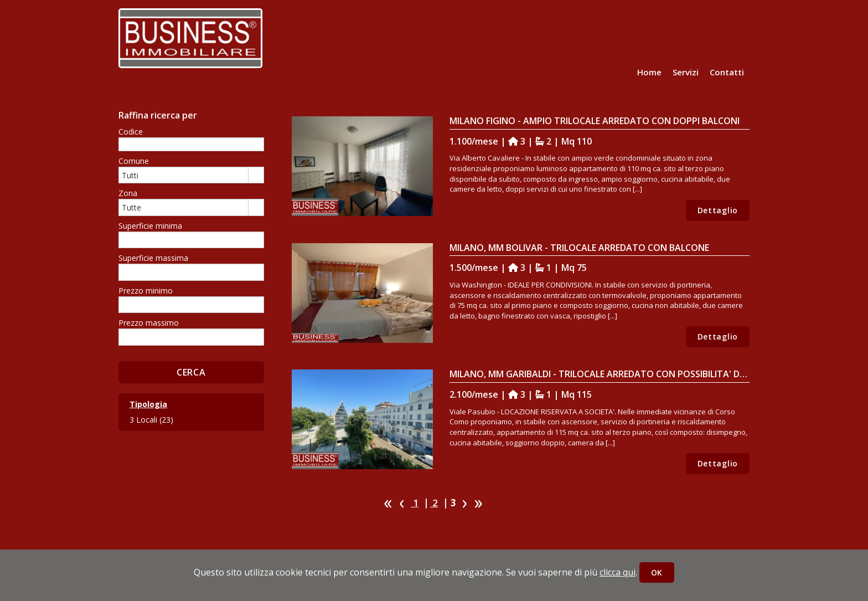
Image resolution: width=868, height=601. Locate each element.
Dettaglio (718, 210)
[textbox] (191, 144)
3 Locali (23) (151, 420)
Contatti (727, 72)
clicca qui (618, 572)
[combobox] (184, 175)
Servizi (686, 72)
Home (649, 72)
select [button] (256, 176)
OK (657, 572)
